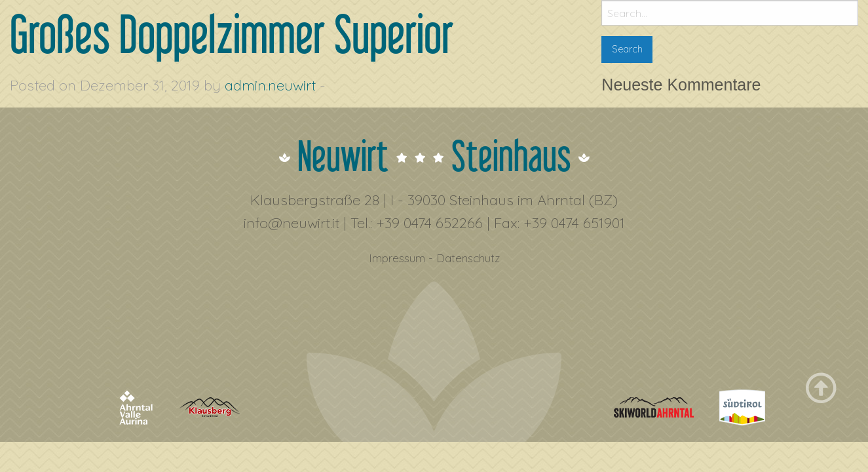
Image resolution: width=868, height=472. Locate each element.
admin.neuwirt (270, 85)
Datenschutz (468, 258)
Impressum (397, 258)
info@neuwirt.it (292, 223)
